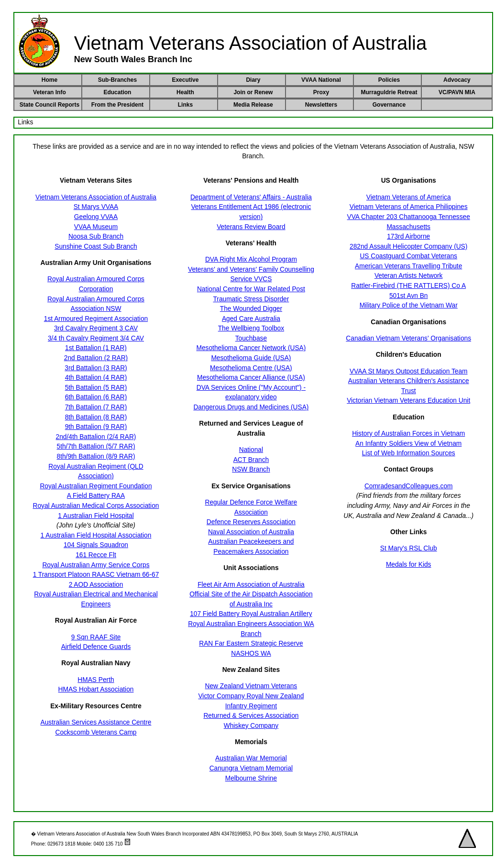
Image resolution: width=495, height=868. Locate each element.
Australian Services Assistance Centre (96, 722)
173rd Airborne (408, 236)
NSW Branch (251, 469)
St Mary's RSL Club (409, 548)
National (251, 450)
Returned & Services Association (251, 716)
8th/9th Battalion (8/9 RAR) (96, 456)
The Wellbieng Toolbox (251, 328)
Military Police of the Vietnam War (409, 305)
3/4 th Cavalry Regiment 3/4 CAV (96, 338)
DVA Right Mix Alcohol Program (251, 259)
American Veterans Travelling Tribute (408, 266)
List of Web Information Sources (409, 453)
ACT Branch (251, 460)
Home (49, 80)
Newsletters (321, 105)
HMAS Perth (96, 680)
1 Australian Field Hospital (96, 516)
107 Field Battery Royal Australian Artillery (251, 614)
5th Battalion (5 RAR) (96, 388)
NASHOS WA (251, 654)
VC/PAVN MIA (457, 92)
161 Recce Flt (96, 555)
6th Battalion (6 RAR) (96, 397)
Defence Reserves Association (251, 522)
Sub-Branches (117, 80)
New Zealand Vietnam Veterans (251, 686)
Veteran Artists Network (409, 276)
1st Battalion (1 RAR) (96, 348)
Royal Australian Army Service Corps (96, 565)
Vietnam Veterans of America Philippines (409, 207)
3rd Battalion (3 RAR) (96, 368)
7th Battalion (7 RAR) (96, 407)
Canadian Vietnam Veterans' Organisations (408, 338)
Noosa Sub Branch (96, 236)
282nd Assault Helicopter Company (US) (408, 247)
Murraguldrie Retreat (389, 92)
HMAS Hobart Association (96, 689)
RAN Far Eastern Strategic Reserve (251, 643)
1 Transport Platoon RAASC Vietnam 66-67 (96, 575)
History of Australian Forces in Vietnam (408, 434)
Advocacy (457, 80)
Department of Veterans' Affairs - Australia (251, 197)
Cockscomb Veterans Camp (96, 732)
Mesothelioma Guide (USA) (251, 358)
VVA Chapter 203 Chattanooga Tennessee (409, 217)
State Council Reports (49, 105)
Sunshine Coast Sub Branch (96, 247)
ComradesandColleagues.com (409, 486)
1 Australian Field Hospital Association (96, 535)
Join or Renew (253, 92)
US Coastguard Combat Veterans (408, 256)
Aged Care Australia (251, 319)
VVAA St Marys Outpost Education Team (409, 371)
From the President (117, 105)
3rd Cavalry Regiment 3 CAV (96, 328)
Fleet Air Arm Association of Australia (251, 585)
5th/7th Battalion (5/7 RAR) (96, 446)
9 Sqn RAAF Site (96, 637)
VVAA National (321, 80)
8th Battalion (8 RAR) (96, 417)
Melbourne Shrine (251, 778)
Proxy (321, 92)
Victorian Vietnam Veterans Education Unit (408, 401)
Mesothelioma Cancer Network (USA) (251, 348)
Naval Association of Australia (251, 532)
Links (185, 105)
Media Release (253, 105)
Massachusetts (408, 227)
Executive (185, 80)
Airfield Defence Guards (96, 647)
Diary (253, 80)
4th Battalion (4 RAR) (96, 378)
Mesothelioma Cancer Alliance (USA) (251, 378)
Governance (389, 105)
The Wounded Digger (251, 309)
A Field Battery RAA (96, 496)
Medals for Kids (409, 565)
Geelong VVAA (96, 217)
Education (117, 92)
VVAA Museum (96, 227)
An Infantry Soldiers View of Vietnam (408, 444)
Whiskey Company (251, 726)
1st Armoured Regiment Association (96, 319)
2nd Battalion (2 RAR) (96, 358)
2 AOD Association (96, 585)
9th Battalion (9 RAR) (96, 427)
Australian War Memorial (251, 758)
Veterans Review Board (251, 227)
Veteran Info (49, 92)
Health (185, 92)
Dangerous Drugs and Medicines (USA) (251, 407)
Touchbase (251, 338)
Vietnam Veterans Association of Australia (96, 197)
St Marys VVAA (96, 207)
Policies (389, 80)
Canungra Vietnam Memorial (251, 768)
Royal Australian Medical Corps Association (96, 506)
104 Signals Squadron (96, 545)
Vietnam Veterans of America (409, 197)
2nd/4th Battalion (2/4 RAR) (96, 437)
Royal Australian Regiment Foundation (96, 486)
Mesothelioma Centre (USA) (251, 368)
